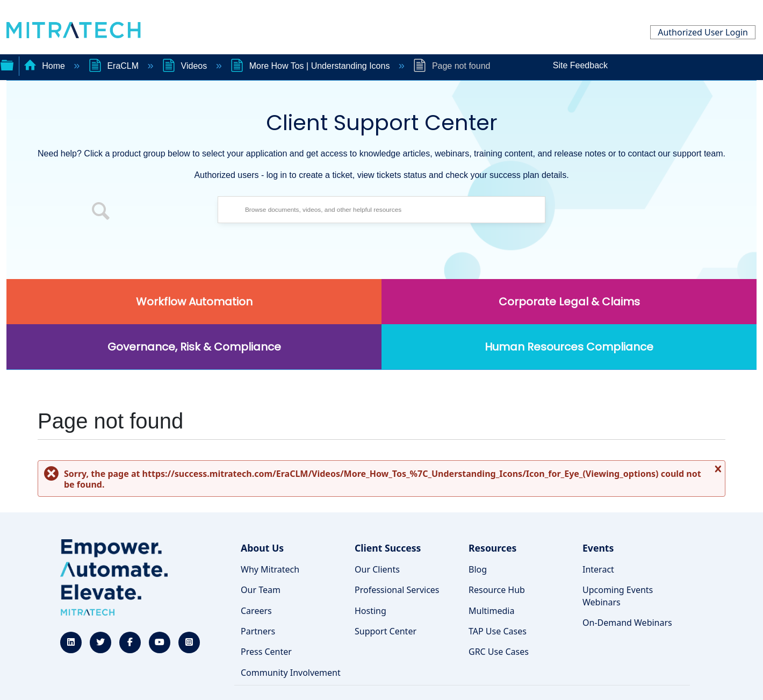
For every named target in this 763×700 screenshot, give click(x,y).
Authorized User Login (703, 32)
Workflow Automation (194, 302)
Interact (598, 569)
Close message (717, 473)
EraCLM (115, 66)
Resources (492, 548)
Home (46, 66)
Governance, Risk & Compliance (194, 347)
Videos (186, 66)
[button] (101, 212)
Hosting (370, 611)
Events (598, 548)
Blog (478, 569)
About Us (262, 548)
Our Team (261, 590)
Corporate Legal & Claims (569, 302)
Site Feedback (580, 65)
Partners (258, 631)
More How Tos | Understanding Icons (311, 66)
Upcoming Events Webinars (618, 596)
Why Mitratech (270, 569)
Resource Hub (497, 590)
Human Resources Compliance (569, 347)
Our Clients (377, 569)
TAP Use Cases (498, 631)
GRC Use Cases (499, 652)
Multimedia (491, 611)
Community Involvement (291, 673)
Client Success (388, 548)
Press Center (266, 652)
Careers (256, 611)
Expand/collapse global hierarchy (7, 64)
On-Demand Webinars (627, 623)
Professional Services (397, 590)
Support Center (386, 631)
